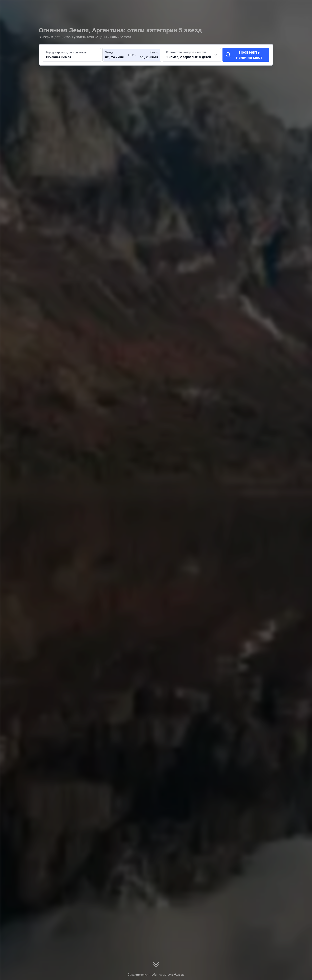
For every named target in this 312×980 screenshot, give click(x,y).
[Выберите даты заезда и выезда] (117, 55)
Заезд (109, 52)
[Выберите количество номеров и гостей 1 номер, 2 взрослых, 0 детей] (192, 55)
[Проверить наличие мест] (246, 55)
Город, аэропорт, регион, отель (66, 52)
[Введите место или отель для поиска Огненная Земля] (72, 55)
